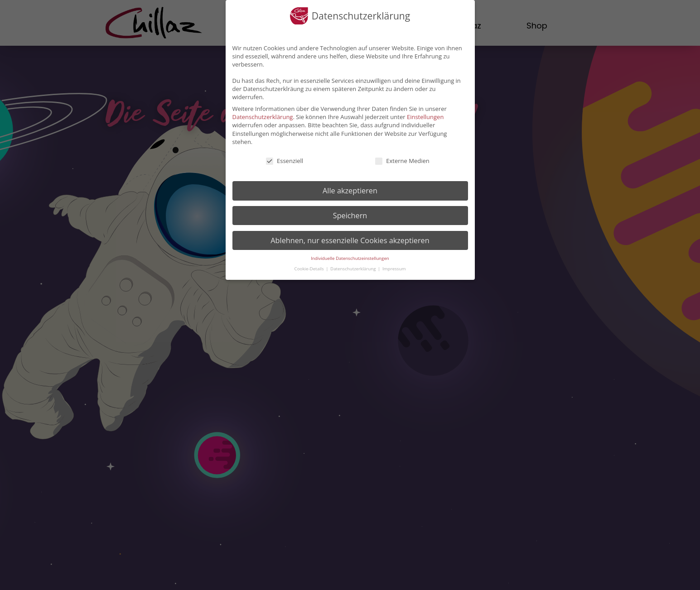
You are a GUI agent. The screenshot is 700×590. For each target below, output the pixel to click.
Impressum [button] (394, 269)
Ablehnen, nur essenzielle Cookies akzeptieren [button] (350, 240)
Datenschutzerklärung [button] (354, 269)
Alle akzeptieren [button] (350, 191)
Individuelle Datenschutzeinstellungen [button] (350, 258)
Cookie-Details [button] (310, 269)
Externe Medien (402, 161)
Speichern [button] (350, 216)
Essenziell (284, 161)
